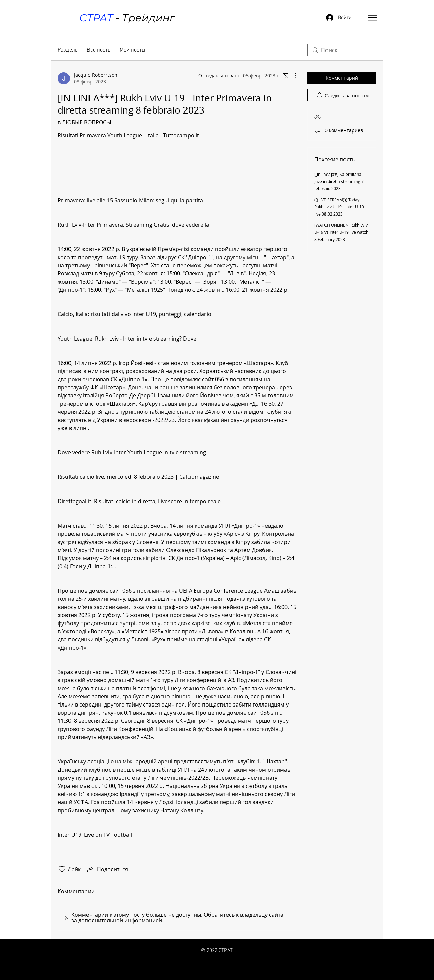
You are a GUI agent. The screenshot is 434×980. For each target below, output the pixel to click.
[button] (372, 18)
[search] (342, 50)
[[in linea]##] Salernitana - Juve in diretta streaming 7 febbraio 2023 (339, 181)
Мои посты (133, 50)
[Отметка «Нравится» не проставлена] (62, 869)
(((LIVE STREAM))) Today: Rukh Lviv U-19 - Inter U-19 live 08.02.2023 (339, 207)
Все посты (99, 50)
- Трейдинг (127, 18)
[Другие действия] (292, 76)
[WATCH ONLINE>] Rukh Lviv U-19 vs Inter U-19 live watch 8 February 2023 (341, 232)
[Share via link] (107, 869)
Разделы (68, 50)
